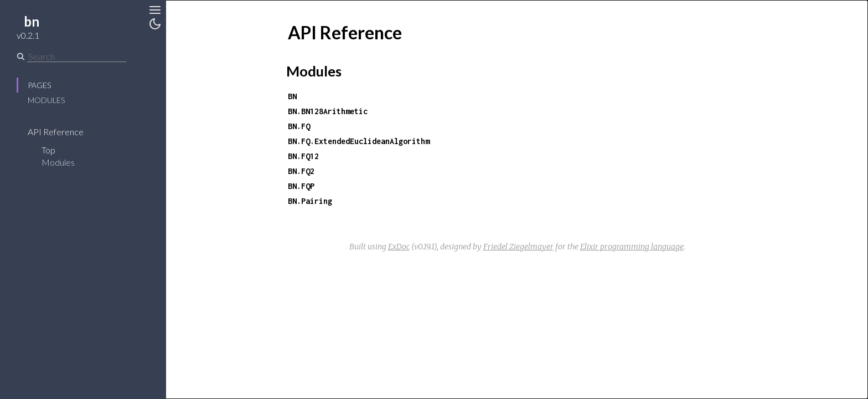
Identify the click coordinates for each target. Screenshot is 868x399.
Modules (46, 100)
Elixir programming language (632, 247)
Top (48, 150)
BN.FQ (299, 126)
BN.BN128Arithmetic (328, 111)
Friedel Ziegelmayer (518, 247)
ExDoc (399, 247)
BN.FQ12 (303, 156)
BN (292, 96)
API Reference (56, 132)
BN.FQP (301, 186)
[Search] (77, 57)
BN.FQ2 (301, 171)
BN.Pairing (310, 201)
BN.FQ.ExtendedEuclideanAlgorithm (359, 141)
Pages (39, 85)
